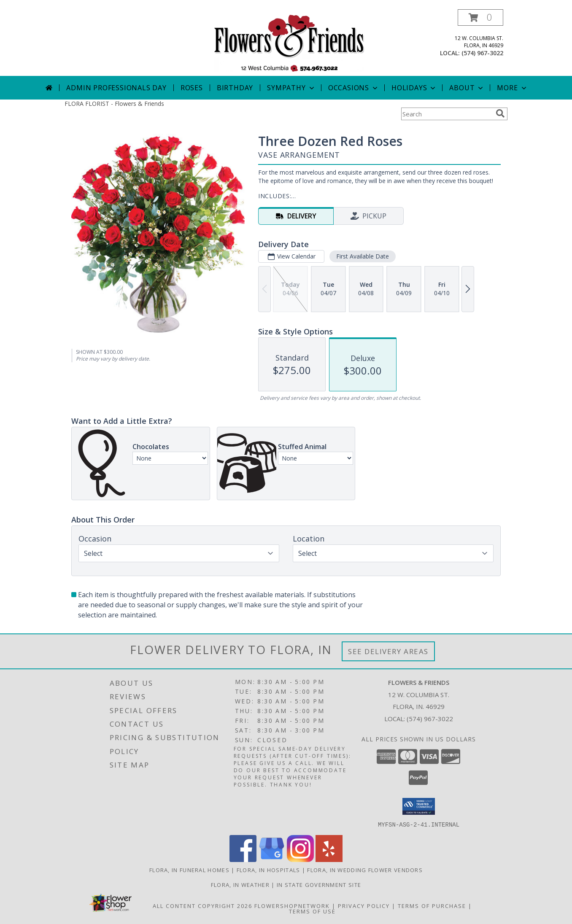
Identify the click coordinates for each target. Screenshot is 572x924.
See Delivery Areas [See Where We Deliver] (388, 651)
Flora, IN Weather (240, 884)
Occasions (354, 88)
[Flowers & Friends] (289, 42)
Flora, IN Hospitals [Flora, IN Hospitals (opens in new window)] (268, 870)
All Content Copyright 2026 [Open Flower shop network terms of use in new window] (202, 905)
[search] (500, 113)
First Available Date (363, 256)
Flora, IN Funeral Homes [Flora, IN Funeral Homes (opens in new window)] (189, 870)
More (512, 88)
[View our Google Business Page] (272, 859)
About (467, 88)
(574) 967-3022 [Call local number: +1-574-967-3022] (482, 53)
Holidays (414, 88)
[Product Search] (447, 114)
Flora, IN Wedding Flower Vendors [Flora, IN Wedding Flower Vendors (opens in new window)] (365, 870)
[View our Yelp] (329, 859)
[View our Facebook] (243, 859)
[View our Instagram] (300, 859)
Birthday (235, 88)
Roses (192, 88)
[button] (480, 18)
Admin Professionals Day (116, 88)
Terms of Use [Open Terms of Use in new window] (312, 911)
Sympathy (291, 88)
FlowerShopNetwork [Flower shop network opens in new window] (292, 905)
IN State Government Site (319, 884)
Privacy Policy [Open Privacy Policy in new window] (364, 905)
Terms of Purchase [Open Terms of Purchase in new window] (432, 905)
